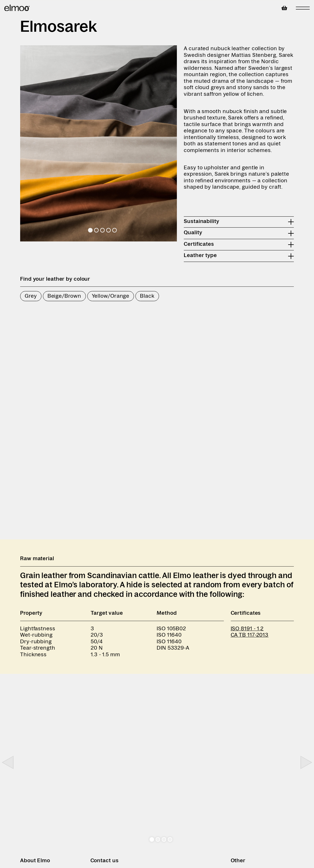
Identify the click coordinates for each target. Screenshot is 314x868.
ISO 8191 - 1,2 (247, 629)
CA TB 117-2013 (250, 635)
